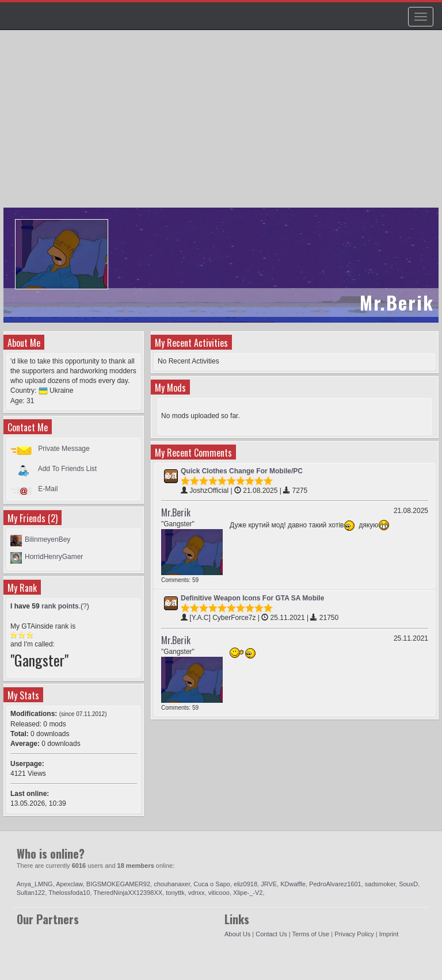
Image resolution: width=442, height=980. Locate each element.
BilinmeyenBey (47, 539)
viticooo (219, 893)
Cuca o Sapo (212, 884)
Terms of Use (310, 934)
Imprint (389, 934)
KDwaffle (293, 884)
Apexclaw (69, 884)
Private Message (64, 449)
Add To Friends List (68, 469)
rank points (60, 606)
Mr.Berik (176, 512)
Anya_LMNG (35, 884)
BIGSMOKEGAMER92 (118, 884)
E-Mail (48, 489)
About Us (237, 934)
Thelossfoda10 (69, 893)
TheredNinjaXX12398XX (128, 893)
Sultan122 (31, 893)
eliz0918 (245, 884)
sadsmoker (380, 884)
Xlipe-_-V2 (248, 893)
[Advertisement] (222, 124)
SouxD (408, 884)
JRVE (269, 884)
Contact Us (271, 934)
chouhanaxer (172, 884)
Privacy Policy (354, 934)
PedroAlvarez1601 (335, 884)
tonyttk (175, 893)
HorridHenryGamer (54, 557)
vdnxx (197, 893)
